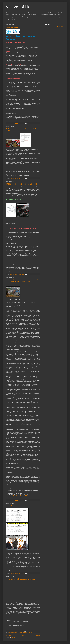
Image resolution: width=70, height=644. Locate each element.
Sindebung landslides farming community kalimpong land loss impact (21, 632)
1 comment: (21, 631)
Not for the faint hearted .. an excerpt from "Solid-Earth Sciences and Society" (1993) (23, 281)
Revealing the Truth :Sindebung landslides (20, 579)
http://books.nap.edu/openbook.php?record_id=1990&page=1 (18, 496)
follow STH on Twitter (60, 26)
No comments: (22, 123)
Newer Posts (8, 636)
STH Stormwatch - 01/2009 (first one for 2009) (22, 184)
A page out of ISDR (12, 27)
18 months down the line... (15, 506)
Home (23, 636)
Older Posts (38, 636)
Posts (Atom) (13, 638)
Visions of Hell (19, 7)
